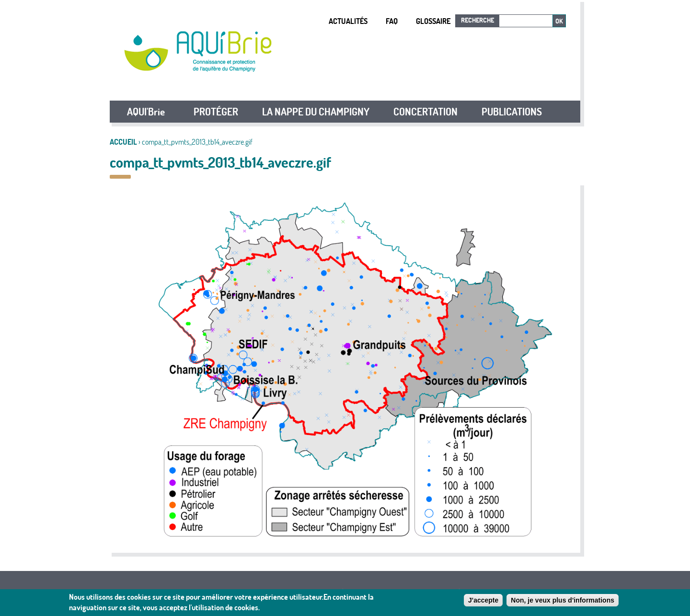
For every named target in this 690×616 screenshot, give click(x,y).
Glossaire (433, 21)
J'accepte (483, 601)
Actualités (348, 21)
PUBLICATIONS (512, 112)
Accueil (123, 142)
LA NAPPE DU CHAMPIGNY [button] (316, 112)
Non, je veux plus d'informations (563, 601)
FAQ (392, 21)
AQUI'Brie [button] (146, 112)
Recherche (477, 20)
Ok (559, 21)
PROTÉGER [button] (216, 112)
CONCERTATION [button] (425, 112)
